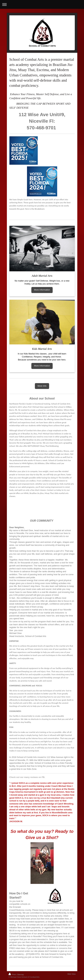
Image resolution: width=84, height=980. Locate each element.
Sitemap (21, 974)
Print (12, 974)
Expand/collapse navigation (42, 4)
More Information (42, 290)
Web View (71, 974)
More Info (42, 386)
